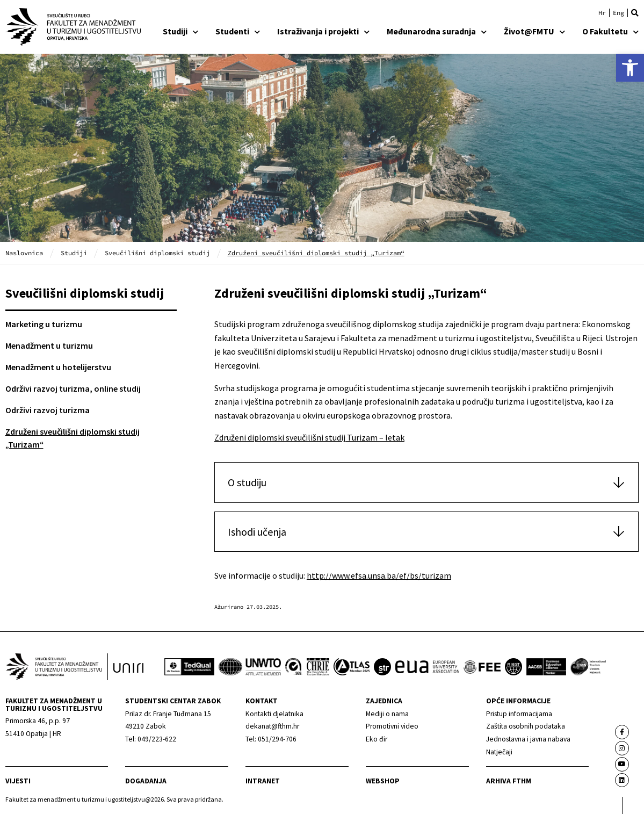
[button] (635, 13)
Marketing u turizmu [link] (44, 324)
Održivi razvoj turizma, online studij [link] (73, 388)
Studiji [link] (180, 31)
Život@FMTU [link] (534, 31)
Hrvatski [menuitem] (602, 13)
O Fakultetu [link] (610, 31)
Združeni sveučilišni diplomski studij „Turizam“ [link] (73, 438)
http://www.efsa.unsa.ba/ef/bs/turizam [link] (379, 575)
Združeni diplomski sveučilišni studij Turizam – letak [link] (309, 437)
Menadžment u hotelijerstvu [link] (58, 367)
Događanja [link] (146, 781)
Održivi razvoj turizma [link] (48, 410)
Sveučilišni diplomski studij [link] (157, 253)
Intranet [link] (263, 781)
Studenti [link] (238, 31)
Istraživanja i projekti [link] (323, 31)
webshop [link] (383, 781)
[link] (630, 68)
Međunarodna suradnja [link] (437, 31)
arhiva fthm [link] (509, 781)
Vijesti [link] (18, 781)
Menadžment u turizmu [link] (49, 345)
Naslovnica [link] (24, 253)
